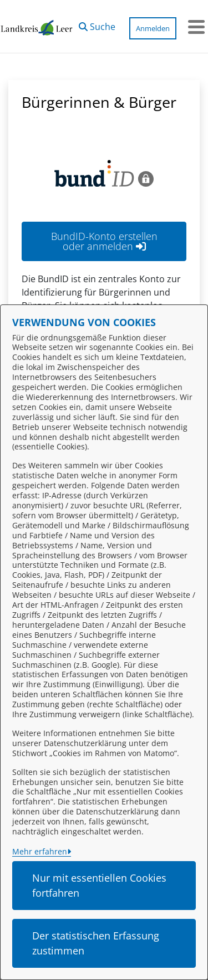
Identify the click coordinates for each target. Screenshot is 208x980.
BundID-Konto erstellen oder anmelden (104, 241)
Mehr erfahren (40, 851)
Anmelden (153, 28)
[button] (97, 24)
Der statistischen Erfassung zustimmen (96, 943)
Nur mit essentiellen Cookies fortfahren (99, 885)
